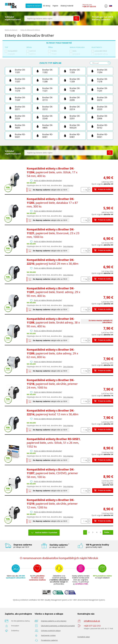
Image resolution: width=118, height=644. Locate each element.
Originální (10, 54)
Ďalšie (108, 532)
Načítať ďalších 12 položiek (45, 532)
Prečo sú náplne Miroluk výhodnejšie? (48, 180)
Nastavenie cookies (48, 635)
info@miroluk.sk (92, 621)
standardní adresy (100, 54)
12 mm (52, 51)
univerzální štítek (99, 51)
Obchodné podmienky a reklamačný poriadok (58, 626)
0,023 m (31, 54)
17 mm (52, 54)
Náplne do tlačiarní (34, 6)
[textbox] (49, 18)
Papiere (55, 6)
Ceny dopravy (68, 185)
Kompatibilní (11, 51)
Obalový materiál (67, 6)
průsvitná (75, 54)
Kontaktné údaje (84, 637)
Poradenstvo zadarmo (49, 640)
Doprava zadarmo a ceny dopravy (54, 621)
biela (73, 51)
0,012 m (31, 51)
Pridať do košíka (103, 189)
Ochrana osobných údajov (51, 631)
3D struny (47, 6)
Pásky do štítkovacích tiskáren (30, 30)
